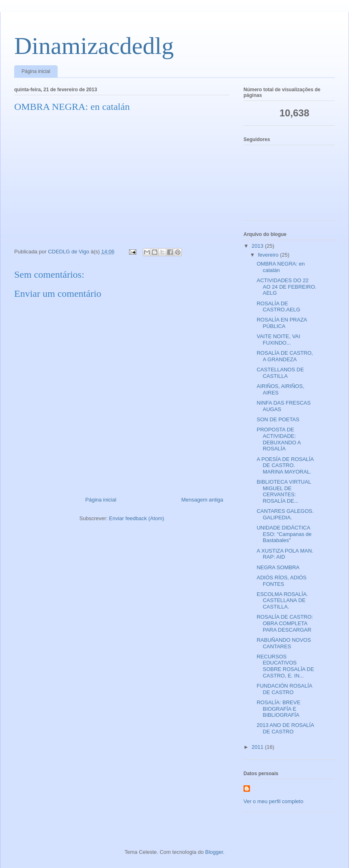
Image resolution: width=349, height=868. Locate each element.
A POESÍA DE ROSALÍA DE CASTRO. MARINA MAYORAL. (285, 465)
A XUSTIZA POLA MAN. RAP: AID (285, 554)
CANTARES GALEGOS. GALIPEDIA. (285, 514)
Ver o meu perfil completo (273, 801)
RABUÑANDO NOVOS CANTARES (284, 643)
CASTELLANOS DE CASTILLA (280, 373)
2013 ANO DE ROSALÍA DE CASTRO (285, 728)
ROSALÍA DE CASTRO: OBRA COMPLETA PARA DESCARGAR (285, 623)
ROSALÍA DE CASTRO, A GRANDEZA (285, 356)
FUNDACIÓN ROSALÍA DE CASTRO (284, 689)
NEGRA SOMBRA (278, 567)
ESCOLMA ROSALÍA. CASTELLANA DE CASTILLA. (282, 600)
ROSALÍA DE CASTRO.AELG (278, 307)
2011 (258, 747)
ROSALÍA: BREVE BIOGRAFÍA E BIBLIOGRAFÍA (278, 709)
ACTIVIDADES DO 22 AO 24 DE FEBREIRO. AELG (286, 287)
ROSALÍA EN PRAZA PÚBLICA (282, 323)
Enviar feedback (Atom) (137, 518)
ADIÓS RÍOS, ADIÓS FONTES (281, 581)
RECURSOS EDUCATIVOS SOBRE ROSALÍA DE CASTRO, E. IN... (285, 666)
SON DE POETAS (278, 419)
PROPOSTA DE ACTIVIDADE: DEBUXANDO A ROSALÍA (278, 439)
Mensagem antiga (202, 500)
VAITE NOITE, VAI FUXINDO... (278, 340)
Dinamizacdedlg (94, 46)
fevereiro (269, 255)
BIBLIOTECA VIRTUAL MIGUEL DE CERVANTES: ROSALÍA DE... (284, 491)
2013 (258, 246)
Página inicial (36, 71)
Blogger (214, 852)
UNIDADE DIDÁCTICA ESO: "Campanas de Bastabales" (284, 534)
